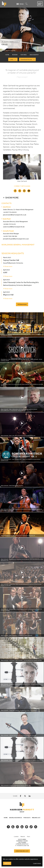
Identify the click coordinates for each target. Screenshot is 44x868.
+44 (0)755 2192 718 (23, 846)
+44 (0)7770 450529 (10, 212)
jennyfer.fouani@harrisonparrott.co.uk (16, 239)
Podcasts (27, 818)
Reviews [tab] (15, 55)
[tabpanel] (22, 428)
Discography (34, 55)
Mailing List (36, 818)
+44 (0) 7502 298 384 (10, 236)
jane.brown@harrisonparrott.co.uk (15, 215)
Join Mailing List (22, 851)
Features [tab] (24, 55)
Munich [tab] (23, 836)
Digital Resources (16, 818)
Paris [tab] (29, 836)
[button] (22, 198)
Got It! (7, 863)
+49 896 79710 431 (9, 224)
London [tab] (16, 836)
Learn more (37, 863)
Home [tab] (7, 55)
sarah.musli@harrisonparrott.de (14, 227)
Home (6, 818)
